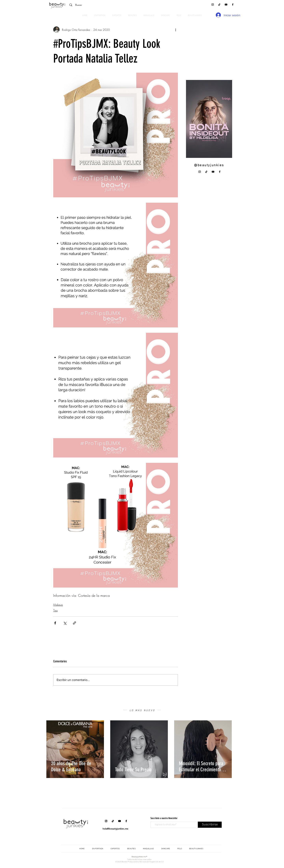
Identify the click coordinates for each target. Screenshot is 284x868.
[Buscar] (95, 5)
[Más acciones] (176, 30)
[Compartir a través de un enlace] (74, 623)
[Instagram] (213, 5)
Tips (55, 610)
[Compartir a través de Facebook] (55, 623)
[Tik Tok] (219, 5)
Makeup (58, 605)
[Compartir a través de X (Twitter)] (65, 623)
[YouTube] (226, 5)
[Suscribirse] (210, 825)
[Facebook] (233, 5)
